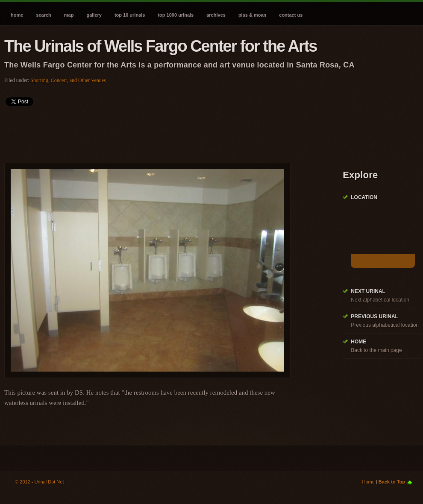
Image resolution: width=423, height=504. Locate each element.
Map (69, 15)
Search (43, 15)
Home (17, 15)
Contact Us (291, 15)
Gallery (94, 15)
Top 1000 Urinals (176, 15)
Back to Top (392, 482)
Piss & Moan (252, 15)
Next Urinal (368, 291)
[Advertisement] (160, 132)
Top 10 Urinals (130, 15)
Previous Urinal (375, 316)
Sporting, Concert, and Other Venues (68, 80)
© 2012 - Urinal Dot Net (40, 482)
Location (364, 197)
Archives (216, 15)
